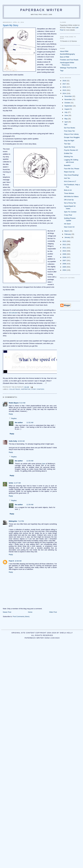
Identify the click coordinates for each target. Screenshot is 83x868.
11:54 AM (30, 461)
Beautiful (67, 165)
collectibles (15, 389)
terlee (11, 483)
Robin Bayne (14, 403)
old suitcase (13, 313)
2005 (65, 267)
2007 (65, 260)
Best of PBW (65, 57)
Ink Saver (67, 224)
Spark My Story (70, 147)
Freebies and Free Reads (69, 60)
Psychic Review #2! (71, 150)
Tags (62, 71)
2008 (65, 257)
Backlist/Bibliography (68, 54)
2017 (65, 84)
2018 (65, 81)
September (69, 106)
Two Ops (67, 144)
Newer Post (7, 612)
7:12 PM (21, 521)
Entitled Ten (68, 153)
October (68, 103)
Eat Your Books (70, 128)
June (66, 115)
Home (30, 612)
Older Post (53, 612)
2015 (65, 90)
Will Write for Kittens (71, 197)
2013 (65, 241)
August (67, 109)
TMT (66, 125)
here (44, 464)
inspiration (26, 389)
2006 (65, 264)
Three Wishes (69, 193)
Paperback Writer (42, 10)
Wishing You (69, 157)
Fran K (11, 561)
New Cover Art (69, 227)
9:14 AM (22, 403)
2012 (65, 244)
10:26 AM (21, 441)
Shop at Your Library (71, 134)
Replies (14, 418)
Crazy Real (68, 215)
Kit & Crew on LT (70, 181)
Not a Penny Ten (70, 203)
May (66, 119)
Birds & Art (68, 190)
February (68, 234)
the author (19, 422)
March (67, 231)
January (68, 237)
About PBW (64, 51)
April (66, 122)
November (68, 99)
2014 (65, 93)
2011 (65, 248)
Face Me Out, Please (72, 169)
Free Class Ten (69, 131)
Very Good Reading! (71, 175)
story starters (38, 389)
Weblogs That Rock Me (68, 68)
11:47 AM (17, 483)
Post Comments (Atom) (21, 616)
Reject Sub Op (69, 172)
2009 (65, 254)
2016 (65, 87)
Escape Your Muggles (72, 137)
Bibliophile (13, 521)
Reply (11, 414)
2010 (65, 251)
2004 (65, 270)
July (66, 112)
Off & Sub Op (69, 200)
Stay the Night (69, 141)
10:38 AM (18, 561)
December (68, 96)
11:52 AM (30, 422)
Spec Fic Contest (70, 212)
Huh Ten (67, 178)
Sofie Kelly (13, 441)
